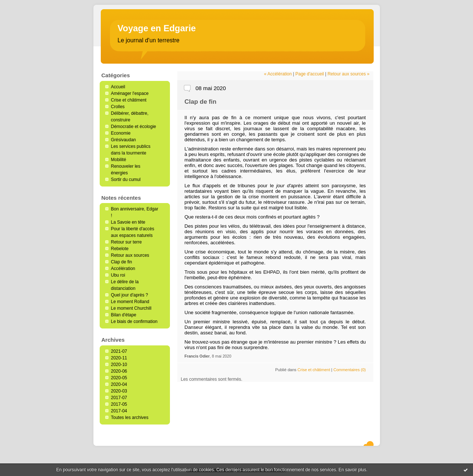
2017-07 (119, 398)
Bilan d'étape (124, 315)
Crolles (118, 107)
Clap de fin (122, 262)
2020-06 (119, 371)
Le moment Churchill (131, 308)
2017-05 (119, 404)
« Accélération (278, 74)
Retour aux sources (130, 255)
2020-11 (119, 358)
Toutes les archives (130, 418)
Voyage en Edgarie (157, 28)
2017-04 (119, 411)
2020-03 (119, 391)
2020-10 (119, 365)
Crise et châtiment (129, 100)
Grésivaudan (124, 140)
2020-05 (119, 378)
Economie (121, 133)
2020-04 (119, 384)
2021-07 (119, 351)
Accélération (123, 269)
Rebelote (120, 249)
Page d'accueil (310, 74)
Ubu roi (118, 275)
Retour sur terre (127, 242)
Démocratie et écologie (134, 127)
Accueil (118, 87)
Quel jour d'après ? (130, 295)
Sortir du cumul (126, 180)
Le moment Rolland (130, 302)
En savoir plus (352, 470)
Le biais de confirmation (134, 322)
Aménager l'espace (130, 93)
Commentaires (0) (349, 370)
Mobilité (119, 160)
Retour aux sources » (348, 74)
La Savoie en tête (128, 222)
